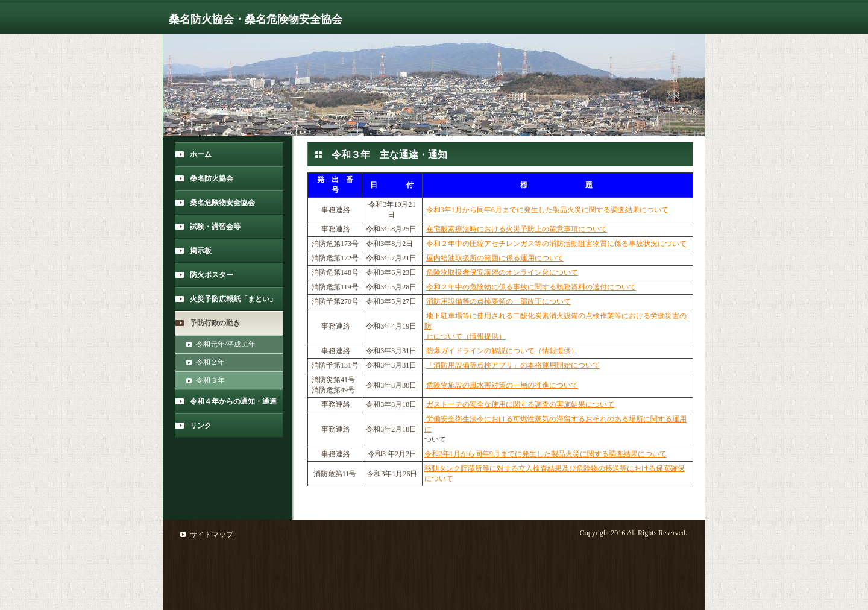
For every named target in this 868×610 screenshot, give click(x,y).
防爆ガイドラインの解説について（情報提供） (502, 351)
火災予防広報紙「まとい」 (233, 299)
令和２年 (210, 362)
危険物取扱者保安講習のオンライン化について (502, 272)
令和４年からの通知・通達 (233, 401)
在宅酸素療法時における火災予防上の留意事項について (517, 229)
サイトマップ (212, 535)
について (439, 479)
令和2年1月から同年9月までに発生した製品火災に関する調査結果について (546, 454)
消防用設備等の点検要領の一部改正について (498, 301)
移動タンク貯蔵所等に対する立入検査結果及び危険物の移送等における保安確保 (555, 468)
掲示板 (201, 251)
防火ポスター (212, 275)
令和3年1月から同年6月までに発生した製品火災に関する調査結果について (547, 210)
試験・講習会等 (215, 227)
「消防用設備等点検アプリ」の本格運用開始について (513, 365)
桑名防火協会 (212, 178)
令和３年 (210, 380)
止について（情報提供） (465, 336)
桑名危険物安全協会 (222, 203)
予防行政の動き (215, 323)
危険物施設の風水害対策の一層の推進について (502, 385)
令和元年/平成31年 (226, 344)
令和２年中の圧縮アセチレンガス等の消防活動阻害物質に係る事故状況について (556, 244)
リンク (201, 426)
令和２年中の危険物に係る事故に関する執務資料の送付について (531, 287)
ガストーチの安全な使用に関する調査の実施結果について (520, 404)
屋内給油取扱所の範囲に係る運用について (495, 258)
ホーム (201, 154)
